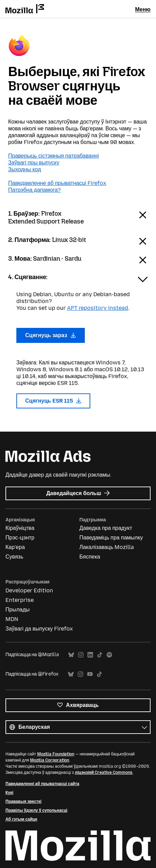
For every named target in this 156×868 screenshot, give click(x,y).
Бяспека (90, 557)
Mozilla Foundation (56, 754)
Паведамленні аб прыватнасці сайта (42, 784)
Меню (143, 9)
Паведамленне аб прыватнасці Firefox (57, 183)
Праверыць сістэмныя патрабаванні (53, 156)
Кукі (9, 793)
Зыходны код (25, 169)
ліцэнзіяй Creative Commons (104, 772)
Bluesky (71, 655)
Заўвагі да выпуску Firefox (39, 629)
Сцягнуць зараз (51, 335)
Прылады (18, 610)
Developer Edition (29, 590)
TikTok (100, 655)
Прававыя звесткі (24, 801)
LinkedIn (90, 655)
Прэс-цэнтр (20, 538)
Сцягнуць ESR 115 (53, 401)
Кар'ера (15, 547)
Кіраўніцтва (20, 528)
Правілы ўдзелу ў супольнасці (36, 810)
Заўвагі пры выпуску (34, 163)
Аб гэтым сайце (21, 819)
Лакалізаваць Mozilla (107, 547)
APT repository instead (98, 308)
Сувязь (14, 557)
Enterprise (20, 600)
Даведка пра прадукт (106, 528)
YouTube (90, 674)
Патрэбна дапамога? (34, 190)
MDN (12, 619)
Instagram (81, 655)
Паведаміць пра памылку (111, 538)
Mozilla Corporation (50, 760)
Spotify (109, 655)
